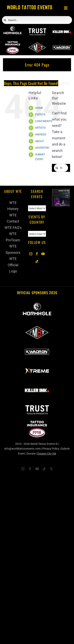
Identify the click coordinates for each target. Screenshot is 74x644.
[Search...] (37, 20)
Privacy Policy (51, 449)
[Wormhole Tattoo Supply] (13, 28)
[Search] (5, 20)
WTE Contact (13, 218)
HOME (39, 108)
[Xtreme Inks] (37, 365)
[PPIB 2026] (13, 44)
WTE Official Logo (13, 265)
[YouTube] (43, 254)
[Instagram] (31, 254)
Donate (31, 454)
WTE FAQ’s (13, 228)
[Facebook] (37, 254)
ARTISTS (40, 128)
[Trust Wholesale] (37, 28)
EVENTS (40, 114)
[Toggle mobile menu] (66, 8)
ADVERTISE (42, 148)
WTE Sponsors (13, 249)
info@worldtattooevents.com (22, 449)
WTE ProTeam (13, 237)
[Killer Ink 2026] (62, 28)
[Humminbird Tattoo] (61, 192)
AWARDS (41, 134)
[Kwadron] (62, 44)
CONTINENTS (44, 121)
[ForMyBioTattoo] (37, 44)
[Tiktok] (37, 261)
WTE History (13, 206)
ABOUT (40, 141)
